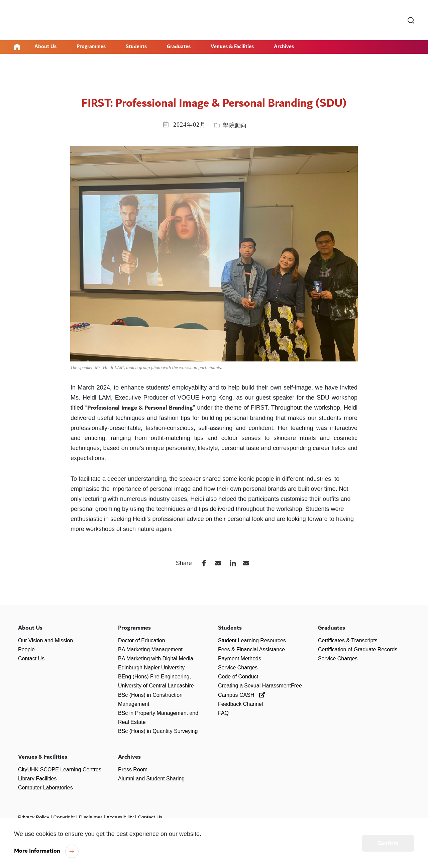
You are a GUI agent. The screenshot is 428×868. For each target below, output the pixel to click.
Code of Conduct (238, 677)
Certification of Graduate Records (358, 649)
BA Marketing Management (150, 649)
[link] (411, 21)
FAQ (223, 713)
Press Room (133, 769)
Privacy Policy (34, 817)
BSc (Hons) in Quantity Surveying (158, 731)
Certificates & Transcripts (348, 640)
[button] (216, 563)
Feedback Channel (240, 704)
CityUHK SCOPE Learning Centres (60, 769)
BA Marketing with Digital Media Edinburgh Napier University (156, 663)
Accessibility (120, 817)
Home (17, 47)
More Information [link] (37, 851)
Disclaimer (91, 817)
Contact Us (31, 658)
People (26, 649)
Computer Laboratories (45, 787)
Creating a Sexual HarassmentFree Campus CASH (260, 690)
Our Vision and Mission (45, 640)
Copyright (64, 817)
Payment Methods (240, 658)
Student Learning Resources (252, 640)
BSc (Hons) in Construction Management (150, 699)
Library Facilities (37, 778)
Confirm (388, 843)
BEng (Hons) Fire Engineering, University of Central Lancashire (156, 681)
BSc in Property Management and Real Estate (158, 718)
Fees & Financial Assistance (251, 649)
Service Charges (238, 668)
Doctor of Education (142, 640)
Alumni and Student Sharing (151, 778)
